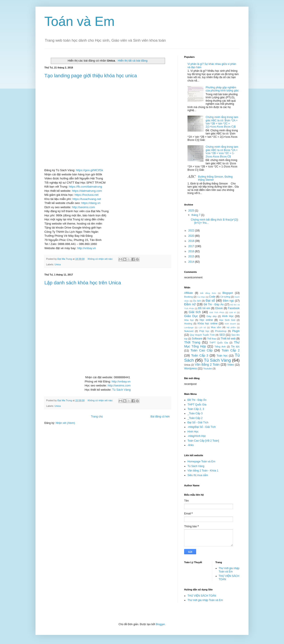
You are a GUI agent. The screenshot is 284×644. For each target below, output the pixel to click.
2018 (192, 241)
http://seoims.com (83, 207)
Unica (58, 264)
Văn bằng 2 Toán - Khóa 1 (203, 471)
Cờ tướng (225, 297)
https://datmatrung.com (87, 191)
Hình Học (228, 316)
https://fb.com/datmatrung (85, 187)
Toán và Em (80, 21)
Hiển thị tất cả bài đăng (133, 61)
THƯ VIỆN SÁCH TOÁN (202, 596)
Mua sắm (216, 327)
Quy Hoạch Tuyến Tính (202, 335)
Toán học (222, 356)
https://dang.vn (91, 203)
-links (191, 445)
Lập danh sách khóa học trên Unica (83, 283)
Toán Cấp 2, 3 (196, 409)
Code (212, 297)
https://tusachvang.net (87, 199)
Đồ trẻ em (204, 308)
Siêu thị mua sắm (198, 475)
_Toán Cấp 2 (195, 418)
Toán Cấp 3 (200, 355)
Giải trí (233, 312)
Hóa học (189, 320)
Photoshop (221, 331)
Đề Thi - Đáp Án (214, 305)
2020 (192, 236)
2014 (192, 262)
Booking (188, 297)
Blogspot (228, 293)
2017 (192, 246)
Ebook (219, 308)
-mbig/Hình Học (197, 436)
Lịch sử (202, 327)
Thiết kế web (228, 339)
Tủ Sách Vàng (121, 390)
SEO (222, 335)
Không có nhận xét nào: (101, 259)
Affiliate (188, 293)
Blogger (160, 624)
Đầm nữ (190, 304)
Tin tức (235, 347)
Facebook (234, 308)
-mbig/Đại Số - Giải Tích (202, 427)
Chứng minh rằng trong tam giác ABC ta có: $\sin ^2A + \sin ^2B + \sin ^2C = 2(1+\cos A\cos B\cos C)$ (222, 122)
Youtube (208, 369)
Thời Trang (192, 342)
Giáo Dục (191, 316)
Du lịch (197, 301)
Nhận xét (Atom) (65, 423)
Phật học (204, 331)
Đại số (210, 301)
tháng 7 (196, 215)
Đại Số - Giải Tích (198, 423)
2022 (192, 231)
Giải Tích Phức (217, 312)
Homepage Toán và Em (201, 462)
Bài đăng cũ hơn (160, 417)
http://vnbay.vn (87, 248)
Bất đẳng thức (208, 293)
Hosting (188, 324)
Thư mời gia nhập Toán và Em (229, 570)
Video (231, 365)
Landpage (189, 327)
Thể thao (212, 339)
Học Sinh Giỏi (227, 320)
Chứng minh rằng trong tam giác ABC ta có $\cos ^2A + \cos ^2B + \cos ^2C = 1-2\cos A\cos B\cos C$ (222, 152)
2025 (192, 211)
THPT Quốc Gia (219, 343)
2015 (192, 256)
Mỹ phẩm (231, 327)
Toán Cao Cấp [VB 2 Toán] (203, 441)
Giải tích (195, 312)
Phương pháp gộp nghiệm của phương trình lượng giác (222, 89)
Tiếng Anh (220, 347)
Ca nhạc (201, 297)
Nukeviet (189, 331)
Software (197, 339)
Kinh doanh (230, 324)
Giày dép (212, 316)
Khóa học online (207, 324)
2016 (192, 251)
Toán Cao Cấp (201, 350)
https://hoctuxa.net (87, 195)
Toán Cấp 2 (231, 350)
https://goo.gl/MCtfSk (89, 170)
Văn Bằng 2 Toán (207, 365)
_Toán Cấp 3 (195, 413)
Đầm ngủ (229, 301)
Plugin (236, 331)
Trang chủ (97, 417)
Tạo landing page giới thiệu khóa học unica (91, 76)
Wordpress (191, 369)
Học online (206, 320)
